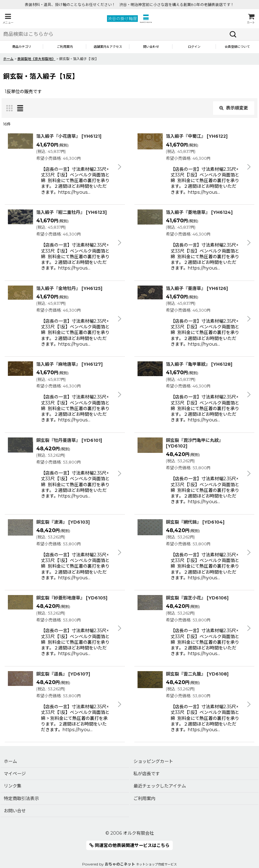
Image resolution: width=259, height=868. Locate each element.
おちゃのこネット (120, 864)
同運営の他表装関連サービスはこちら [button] (129, 845)
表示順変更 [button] (234, 108)
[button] (8, 19)
